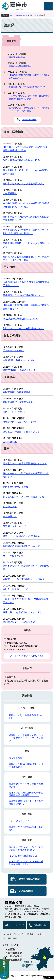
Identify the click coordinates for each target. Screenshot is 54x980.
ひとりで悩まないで (13, 556)
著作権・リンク (34, 934)
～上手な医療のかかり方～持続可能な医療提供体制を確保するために (29, 97)
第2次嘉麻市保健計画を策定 (23, 856)
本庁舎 (11, 949)
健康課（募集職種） (18, 57)
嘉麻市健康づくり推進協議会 (18, 402)
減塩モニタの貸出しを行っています (21, 432)
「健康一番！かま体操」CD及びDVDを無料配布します (25, 601)
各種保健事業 (10, 442)
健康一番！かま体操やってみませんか (22, 612)
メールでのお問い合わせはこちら (27, 656)
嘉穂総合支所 (15, 960)
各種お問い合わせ (41, 925)
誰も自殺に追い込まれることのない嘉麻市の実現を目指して (26, 172)
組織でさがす (22, 15)
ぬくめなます (10, 507)
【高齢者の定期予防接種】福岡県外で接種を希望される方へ (29, 77)
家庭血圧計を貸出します (16, 589)
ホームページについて (13, 934)
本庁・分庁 (34, 15)
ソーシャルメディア (17, 925)
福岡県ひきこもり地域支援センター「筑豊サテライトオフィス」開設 (29, 109)
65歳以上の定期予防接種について (20, 319)
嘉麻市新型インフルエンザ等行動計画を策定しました (26, 863)
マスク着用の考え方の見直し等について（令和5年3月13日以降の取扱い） (26, 232)
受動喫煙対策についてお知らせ (19, 622)
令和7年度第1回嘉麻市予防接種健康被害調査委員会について (26, 284)
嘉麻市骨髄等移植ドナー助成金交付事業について (26, 245)
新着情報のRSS (29, 120)
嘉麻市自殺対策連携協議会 (17, 392)
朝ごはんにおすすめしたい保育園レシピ (24, 497)
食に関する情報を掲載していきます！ (22, 546)
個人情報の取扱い (11, 938)
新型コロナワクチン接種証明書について (27, 87)
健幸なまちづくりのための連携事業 (21, 536)
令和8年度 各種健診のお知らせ (20, 360)
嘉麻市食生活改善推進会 (20, 66)
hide (4, 958)
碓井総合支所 (15, 953)
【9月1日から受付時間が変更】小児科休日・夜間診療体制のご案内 (26, 149)
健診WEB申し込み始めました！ (19, 370)
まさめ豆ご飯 (10, 516)
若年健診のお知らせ (13, 350)
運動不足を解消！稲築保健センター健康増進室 (26, 568)
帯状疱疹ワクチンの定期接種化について (24, 295)
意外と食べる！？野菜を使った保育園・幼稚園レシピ (26, 475)
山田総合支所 (15, 956)
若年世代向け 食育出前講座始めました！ (25, 464)
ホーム (13, 15)
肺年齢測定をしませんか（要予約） (21, 422)
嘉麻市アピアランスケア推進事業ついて (24, 184)
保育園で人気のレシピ (14, 526)
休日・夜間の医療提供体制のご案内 (21, 160)
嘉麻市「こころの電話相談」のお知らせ (24, 579)
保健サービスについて (14, 412)
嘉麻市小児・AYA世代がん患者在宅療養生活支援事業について (26, 218)
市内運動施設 (10, 193)
